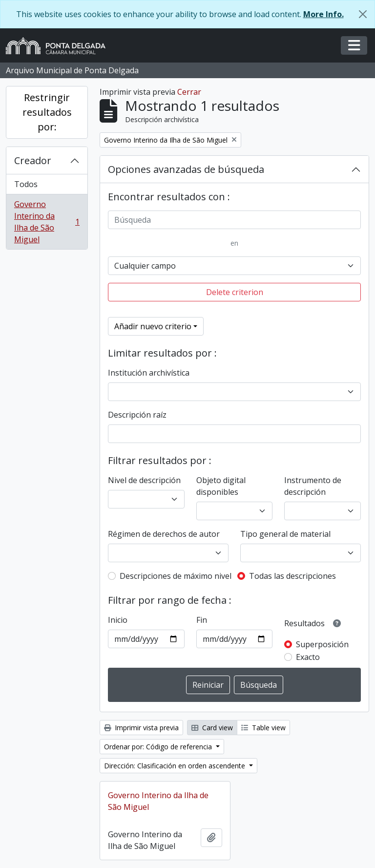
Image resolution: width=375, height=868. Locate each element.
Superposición (322, 644)
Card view (212, 728)
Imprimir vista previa (141, 728)
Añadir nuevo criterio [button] (153, 326)
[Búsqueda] (234, 220)
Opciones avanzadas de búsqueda (186, 169)
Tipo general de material (285, 534)
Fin (202, 620)
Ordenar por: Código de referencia (159, 747)
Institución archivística (149, 373)
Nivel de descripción (144, 480)
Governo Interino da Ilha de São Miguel (47, 222)
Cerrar (189, 92)
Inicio (118, 620)
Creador (33, 160)
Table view (263, 728)
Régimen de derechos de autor (164, 534)
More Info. (323, 14)
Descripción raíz (137, 415)
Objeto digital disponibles (221, 486)
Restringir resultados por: (47, 112)
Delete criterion (235, 292)
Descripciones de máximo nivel (176, 576)
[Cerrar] (363, 14)
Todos (26, 184)
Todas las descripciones (292, 576)
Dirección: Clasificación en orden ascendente (176, 766)
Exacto (308, 657)
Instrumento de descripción (313, 486)
